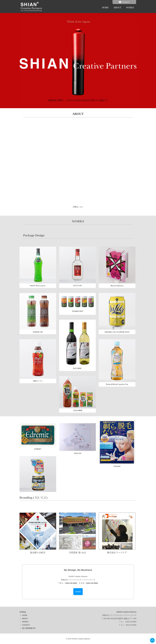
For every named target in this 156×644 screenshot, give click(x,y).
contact (78, 592)
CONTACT (26, 625)
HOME (105, 8)
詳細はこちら (78, 207)
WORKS (130, 8)
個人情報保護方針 (29, 628)
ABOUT (117, 8)
